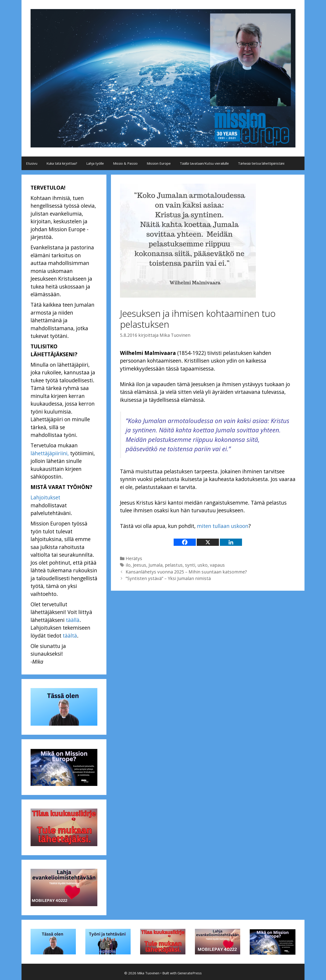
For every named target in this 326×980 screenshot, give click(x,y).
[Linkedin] (231, 542)
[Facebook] (185, 542)
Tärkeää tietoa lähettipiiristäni (261, 163)
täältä (70, 636)
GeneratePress (190, 973)
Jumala (156, 565)
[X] (208, 542)
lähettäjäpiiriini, (50, 453)
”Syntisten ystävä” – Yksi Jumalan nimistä (168, 578)
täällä (73, 620)
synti (190, 565)
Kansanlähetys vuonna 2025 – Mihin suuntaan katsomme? (186, 572)
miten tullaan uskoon (223, 526)
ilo (128, 565)
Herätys (134, 558)
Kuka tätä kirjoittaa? (62, 163)
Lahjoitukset (45, 497)
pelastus (174, 565)
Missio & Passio (125, 163)
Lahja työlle (95, 163)
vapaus (217, 565)
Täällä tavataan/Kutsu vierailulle (204, 163)
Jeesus (140, 565)
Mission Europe (159, 163)
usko (203, 565)
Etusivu (32, 163)
